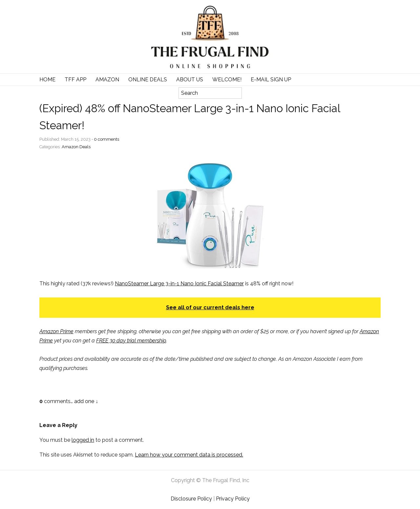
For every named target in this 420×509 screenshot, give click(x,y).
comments (106, 139)
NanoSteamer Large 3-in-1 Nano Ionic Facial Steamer (179, 284)
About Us (190, 80)
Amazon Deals (76, 147)
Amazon (107, 80)
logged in (83, 440)
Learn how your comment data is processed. (189, 455)
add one (84, 401)
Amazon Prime (56, 331)
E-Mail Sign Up (271, 80)
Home (47, 80)
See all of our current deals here (210, 307)
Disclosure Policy (191, 499)
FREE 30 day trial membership (131, 341)
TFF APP (75, 80)
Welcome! (227, 80)
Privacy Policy (233, 499)
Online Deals (148, 80)
